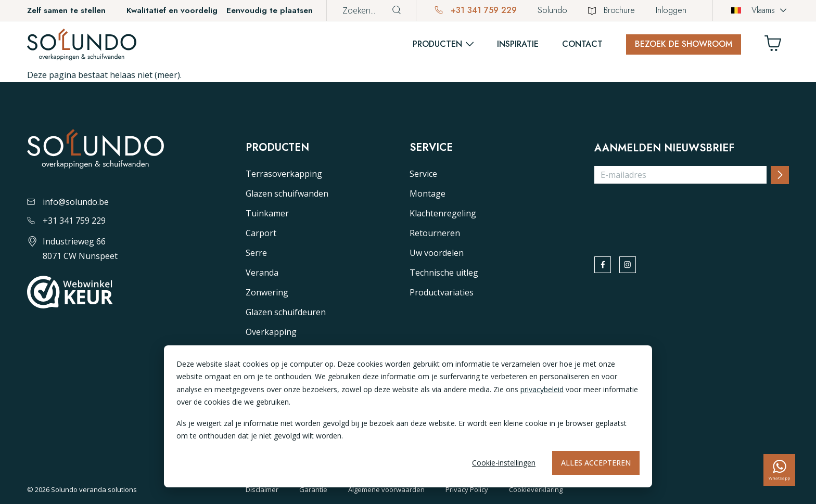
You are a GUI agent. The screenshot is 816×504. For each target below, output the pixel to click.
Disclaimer (262, 489)
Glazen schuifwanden (287, 193)
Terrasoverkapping (284, 174)
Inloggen (671, 10)
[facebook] (605, 267)
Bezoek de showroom (684, 44)
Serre (256, 253)
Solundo (552, 10)
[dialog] (408, 416)
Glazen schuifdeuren (286, 312)
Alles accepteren (596, 463)
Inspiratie (518, 44)
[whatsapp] (779, 470)
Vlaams (753, 10)
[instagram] (635, 267)
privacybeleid (542, 389)
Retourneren (435, 233)
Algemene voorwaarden (386, 489)
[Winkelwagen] (777, 46)
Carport (261, 233)
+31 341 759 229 (476, 10)
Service (423, 174)
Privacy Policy (467, 489)
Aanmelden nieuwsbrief (664, 148)
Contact (582, 44)
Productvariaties (442, 292)
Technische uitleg (444, 273)
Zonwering (267, 292)
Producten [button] (437, 44)
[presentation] (673, 213)
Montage (428, 193)
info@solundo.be (68, 202)
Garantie (313, 489)
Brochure (611, 10)
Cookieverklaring (536, 489)
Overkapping (271, 332)
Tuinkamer (267, 213)
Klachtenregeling (443, 213)
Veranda (262, 273)
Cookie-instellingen (504, 463)
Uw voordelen (437, 253)
